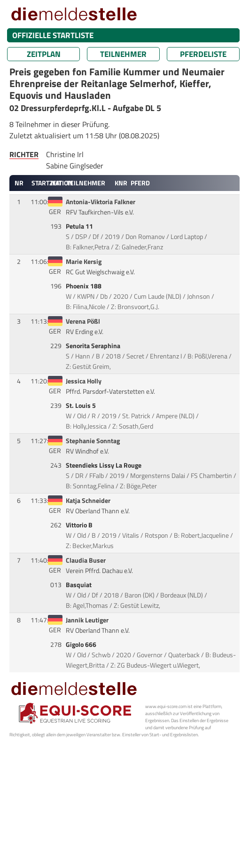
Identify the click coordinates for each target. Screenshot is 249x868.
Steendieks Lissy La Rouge (104, 465)
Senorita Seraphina (94, 346)
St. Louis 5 (82, 406)
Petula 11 (80, 226)
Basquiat (79, 585)
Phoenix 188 (84, 286)
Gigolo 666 (82, 645)
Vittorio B (80, 525)
